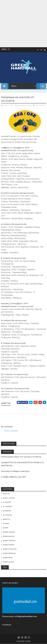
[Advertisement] (23, 24)
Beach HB (6, 494)
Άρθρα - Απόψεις (9, 498)
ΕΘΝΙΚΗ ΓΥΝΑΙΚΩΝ (9, 541)
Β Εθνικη (6, 523)
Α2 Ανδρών (7, 511)
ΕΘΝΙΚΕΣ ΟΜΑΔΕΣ (9, 532)
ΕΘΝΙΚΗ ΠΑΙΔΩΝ (8, 562)
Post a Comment (11, 431)
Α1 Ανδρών (7, 502)
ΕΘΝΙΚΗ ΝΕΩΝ (8, 558)
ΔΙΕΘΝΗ (6, 528)
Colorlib (28, 641)
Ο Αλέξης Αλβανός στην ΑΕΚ (13, 477)
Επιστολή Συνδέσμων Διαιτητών (15, 471)
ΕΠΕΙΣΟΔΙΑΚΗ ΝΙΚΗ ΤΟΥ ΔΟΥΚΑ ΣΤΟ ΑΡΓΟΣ (21, 457)
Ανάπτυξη (7, 519)
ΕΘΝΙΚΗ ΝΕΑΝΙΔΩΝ (9, 553)
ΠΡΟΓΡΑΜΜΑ (40, 105)
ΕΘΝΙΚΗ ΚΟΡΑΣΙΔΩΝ (10, 549)
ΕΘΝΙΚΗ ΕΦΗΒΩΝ (9, 545)
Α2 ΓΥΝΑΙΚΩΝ (7, 515)
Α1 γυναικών (7, 506)
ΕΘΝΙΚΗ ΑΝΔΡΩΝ (9, 536)
